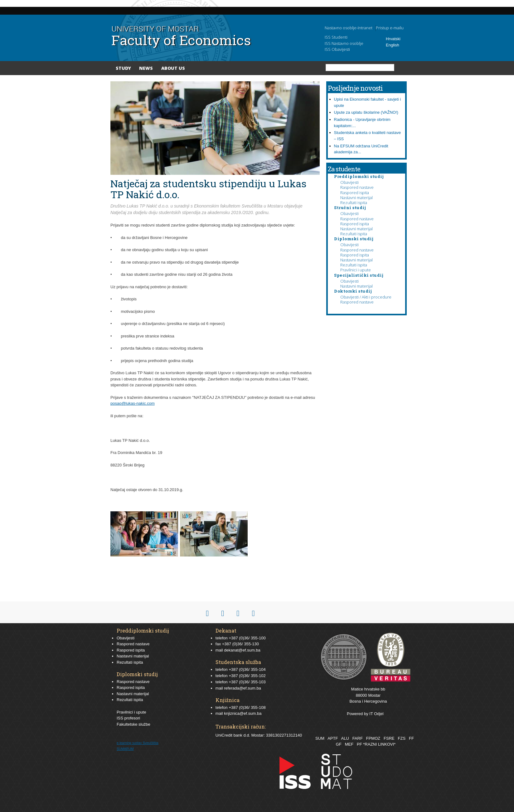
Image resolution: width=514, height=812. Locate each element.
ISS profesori (128, 718)
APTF (333, 738)
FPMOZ (373, 738)
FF (411, 738)
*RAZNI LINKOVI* (379, 744)
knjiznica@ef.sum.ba (243, 713)
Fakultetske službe (133, 724)
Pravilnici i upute (356, 270)
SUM (320, 738)
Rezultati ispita (354, 203)
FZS (402, 738)
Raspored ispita (355, 193)
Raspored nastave (357, 187)
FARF (358, 738)
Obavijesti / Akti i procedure (366, 297)
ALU (345, 738)
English (393, 45)
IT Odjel (376, 714)
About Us (173, 68)
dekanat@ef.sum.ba (242, 650)
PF (359, 744)
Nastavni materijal (356, 198)
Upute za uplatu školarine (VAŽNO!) (366, 112)
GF (339, 744)
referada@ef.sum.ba (242, 688)
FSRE (389, 738)
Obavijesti (349, 182)
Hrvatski (393, 39)
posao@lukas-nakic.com (133, 403)
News (146, 68)
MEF (349, 744)
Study (123, 68)
